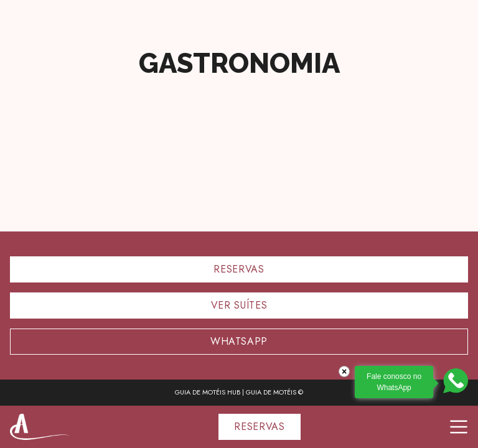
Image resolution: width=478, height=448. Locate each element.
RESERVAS (259, 427)
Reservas (239, 269)
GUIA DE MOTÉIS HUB (208, 392)
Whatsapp (239, 341)
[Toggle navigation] (459, 427)
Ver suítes (239, 305)
